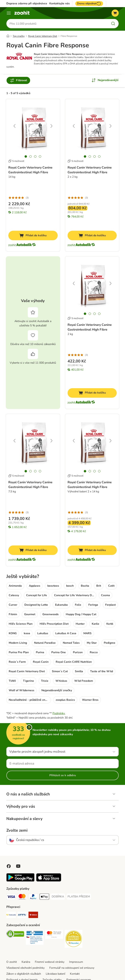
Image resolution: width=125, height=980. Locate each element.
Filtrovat (18, 81)
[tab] (26, 156)
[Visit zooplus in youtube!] (18, 866)
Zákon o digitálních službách (24, 974)
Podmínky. (59, 714)
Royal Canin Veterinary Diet (43, 36)
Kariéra (26, 962)
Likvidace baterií (55, 974)
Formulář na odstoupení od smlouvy (72, 968)
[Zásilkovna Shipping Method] (33, 916)
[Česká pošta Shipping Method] (11, 916)
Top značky (19, 36)
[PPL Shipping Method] (22, 916)
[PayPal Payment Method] (33, 898)
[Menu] (9, 13)
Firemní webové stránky (50, 962)
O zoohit (12, 962)
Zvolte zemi (17, 831)
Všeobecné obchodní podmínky (25, 968)
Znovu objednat (89, 4)
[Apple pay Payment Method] (44, 898)
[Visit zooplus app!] (20, 881)
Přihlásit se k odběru (63, 776)
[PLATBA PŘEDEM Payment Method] (79, 897)
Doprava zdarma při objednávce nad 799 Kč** (35, 3)
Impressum (76, 962)
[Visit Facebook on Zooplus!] (9, 866)
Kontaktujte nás (60, 4)
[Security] (15, 935)
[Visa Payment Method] (11, 898)
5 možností (16, 161)
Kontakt (75, 974)
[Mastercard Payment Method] (22, 898)
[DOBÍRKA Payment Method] (58, 897)
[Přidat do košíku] (33, 236)
